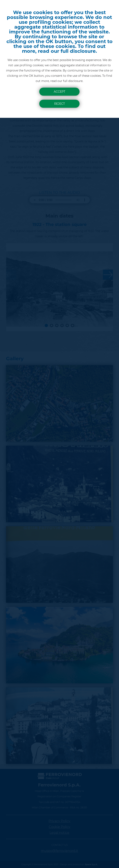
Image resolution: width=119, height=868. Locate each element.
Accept (59, 92)
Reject (59, 104)
